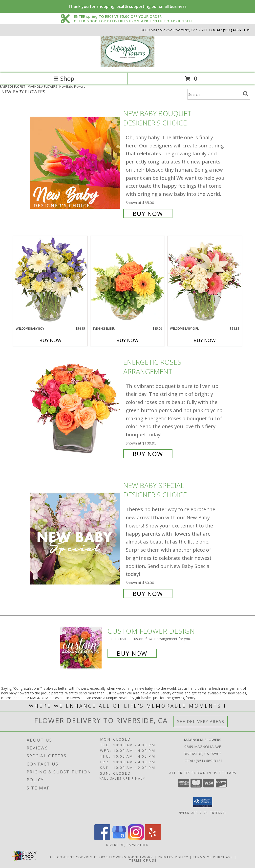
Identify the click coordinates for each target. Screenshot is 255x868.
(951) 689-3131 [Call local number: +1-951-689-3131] (236, 30)
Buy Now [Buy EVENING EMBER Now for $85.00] (127, 340)
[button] (203, 802)
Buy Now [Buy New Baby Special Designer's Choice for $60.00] (148, 594)
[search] (246, 94)
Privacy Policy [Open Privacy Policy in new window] (173, 857)
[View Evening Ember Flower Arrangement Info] (127, 281)
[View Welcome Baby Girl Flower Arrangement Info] (205, 281)
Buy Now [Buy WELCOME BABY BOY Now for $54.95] (50, 340)
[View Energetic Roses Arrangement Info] (75, 407)
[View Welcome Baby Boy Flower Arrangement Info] (50, 281)
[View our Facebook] (102, 839)
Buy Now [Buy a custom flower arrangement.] (132, 653)
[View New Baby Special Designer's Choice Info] (75, 539)
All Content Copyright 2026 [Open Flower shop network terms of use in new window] (79, 857)
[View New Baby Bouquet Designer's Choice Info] (75, 163)
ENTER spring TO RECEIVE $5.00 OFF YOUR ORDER (134, 17)
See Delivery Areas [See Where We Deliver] (201, 721)
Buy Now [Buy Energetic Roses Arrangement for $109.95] (148, 454)
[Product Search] (214, 94)
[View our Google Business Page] (119, 839)
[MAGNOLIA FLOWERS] (128, 66)
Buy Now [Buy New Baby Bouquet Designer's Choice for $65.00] (148, 213)
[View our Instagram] (136, 839)
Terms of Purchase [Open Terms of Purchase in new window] (213, 857)
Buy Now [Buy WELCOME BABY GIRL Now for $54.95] (205, 340)
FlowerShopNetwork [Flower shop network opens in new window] (131, 857)
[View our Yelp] (153, 839)
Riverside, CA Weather (127, 845)
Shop (64, 78)
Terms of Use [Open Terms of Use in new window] (143, 860)
